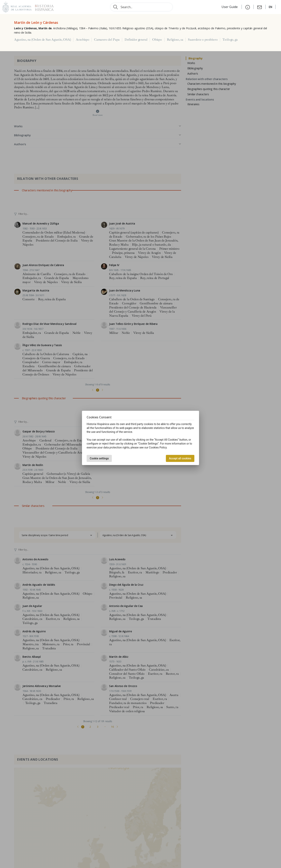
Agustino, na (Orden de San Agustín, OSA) (42, 40)
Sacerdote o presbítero (203, 40)
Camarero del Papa (107, 40)
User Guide (230, 7)
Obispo (157, 40)
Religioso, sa (175, 40)
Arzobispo (82, 40)
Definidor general (136, 40)
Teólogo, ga (230, 40)
